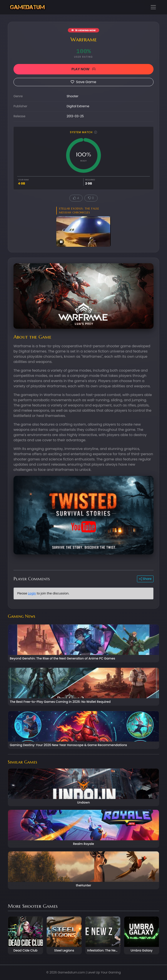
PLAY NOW (83, 69)
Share (145, 579)
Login (32, 593)
